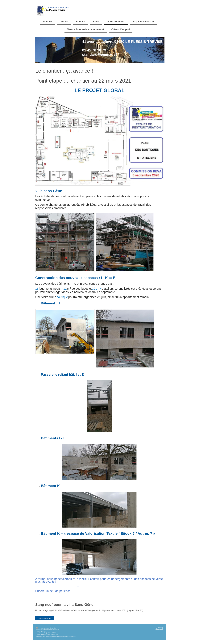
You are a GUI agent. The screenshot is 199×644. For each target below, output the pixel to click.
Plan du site (53, 628)
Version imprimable (43, 628)
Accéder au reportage (45, 618)
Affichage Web (159, 629)
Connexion (160, 627)
